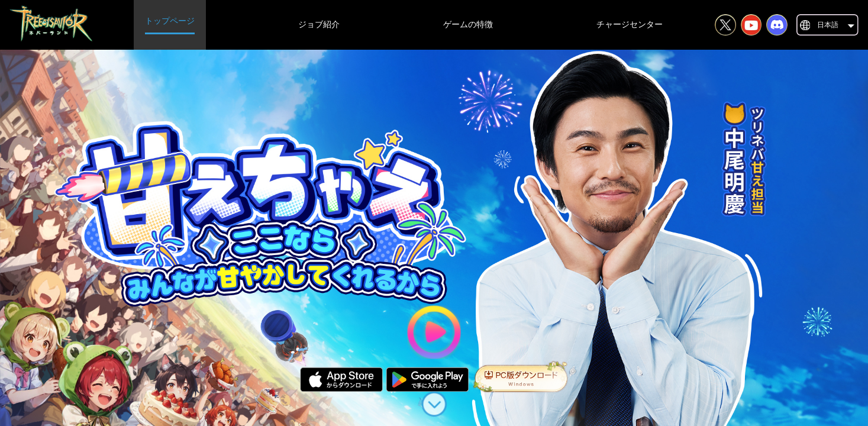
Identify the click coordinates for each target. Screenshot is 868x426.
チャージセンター (630, 25)
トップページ (170, 21)
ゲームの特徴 (468, 25)
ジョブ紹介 (319, 25)
